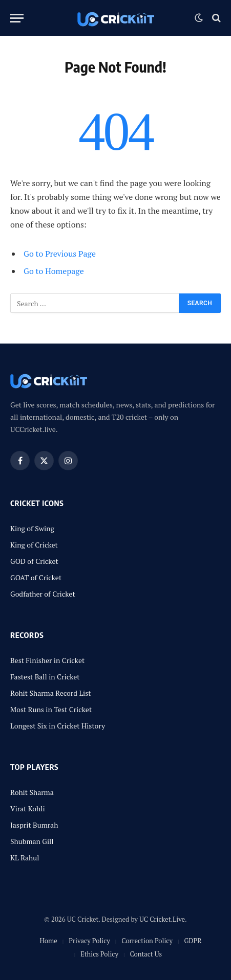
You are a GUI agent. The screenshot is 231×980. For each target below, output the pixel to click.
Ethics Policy (99, 954)
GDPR (193, 941)
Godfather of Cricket (43, 594)
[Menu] (17, 18)
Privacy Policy (89, 941)
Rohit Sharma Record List (51, 693)
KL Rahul (25, 858)
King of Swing (32, 528)
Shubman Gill (32, 841)
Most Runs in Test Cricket (51, 709)
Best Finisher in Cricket (47, 660)
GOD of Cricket (34, 561)
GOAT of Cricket (36, 577)
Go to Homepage (54, 271)
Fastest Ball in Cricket (45, 677)
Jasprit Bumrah (34, 825)
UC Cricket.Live (162, 919)
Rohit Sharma (32, 792)
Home (48, 941)
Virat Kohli (28, 808)
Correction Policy (147, 941)
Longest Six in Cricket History (58, 726)
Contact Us (146, 954)
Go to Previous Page (60, 254)
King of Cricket (34, 545)
